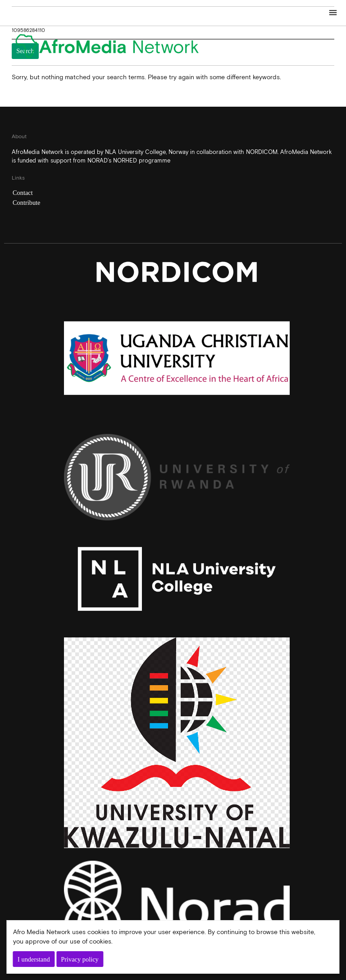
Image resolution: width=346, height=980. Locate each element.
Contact (23, 193)
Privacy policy (80, 959)
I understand (34, 959)
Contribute (27, 203)
